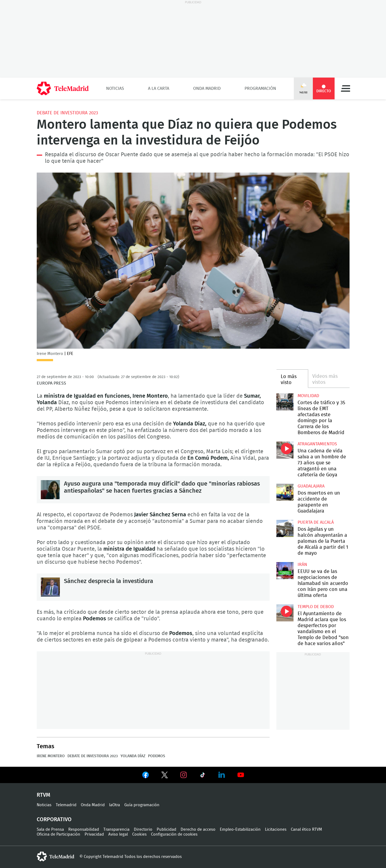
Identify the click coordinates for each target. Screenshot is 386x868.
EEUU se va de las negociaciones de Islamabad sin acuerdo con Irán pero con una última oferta (285, 571)
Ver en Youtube (241, 775)
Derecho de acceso (198, 829)
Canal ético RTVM (306, 829)
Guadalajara (311, 486)
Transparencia (116, 829)
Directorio (143, 829)
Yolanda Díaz (133, 756)
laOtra (115, 805)
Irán (302, 565)
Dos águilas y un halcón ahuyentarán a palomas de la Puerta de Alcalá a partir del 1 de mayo (285, 528)
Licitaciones (276, 829)
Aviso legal (118, 834)
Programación (260, 88)
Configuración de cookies (174, 834)
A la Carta (159, 88)
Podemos (157, 756)
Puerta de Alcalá (316, 522)
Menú (345, 88)
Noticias (115, 88)
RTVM (44, 795)
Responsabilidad (84, 829)
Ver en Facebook (146, 776)
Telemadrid (66, 805)
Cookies (139, 834)
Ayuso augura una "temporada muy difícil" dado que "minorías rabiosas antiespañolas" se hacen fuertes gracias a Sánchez (50, 490)
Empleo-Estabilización (240, 829)
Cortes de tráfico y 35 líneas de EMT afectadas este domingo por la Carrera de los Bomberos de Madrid (285, 402)
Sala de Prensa (50, 829)
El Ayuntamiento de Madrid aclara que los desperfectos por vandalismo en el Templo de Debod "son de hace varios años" (285, 613)
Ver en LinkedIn (222, 775)
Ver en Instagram (184, 775)
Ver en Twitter (165, 776)
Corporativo (54, 820)
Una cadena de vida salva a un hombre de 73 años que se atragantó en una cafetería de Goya (285, 450)
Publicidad (166, 829)
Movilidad (308, 396)
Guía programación (142, 805)
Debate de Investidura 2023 (67, 113)
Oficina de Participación (58, 834)
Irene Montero (51, 756)
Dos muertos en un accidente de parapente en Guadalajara (285, 492)
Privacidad (94, 834)
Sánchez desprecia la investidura (50, 587)
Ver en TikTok (203, 776)
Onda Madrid (207, 88)
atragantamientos (317, 444)
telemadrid (55, 857)
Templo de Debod (316, 607)
